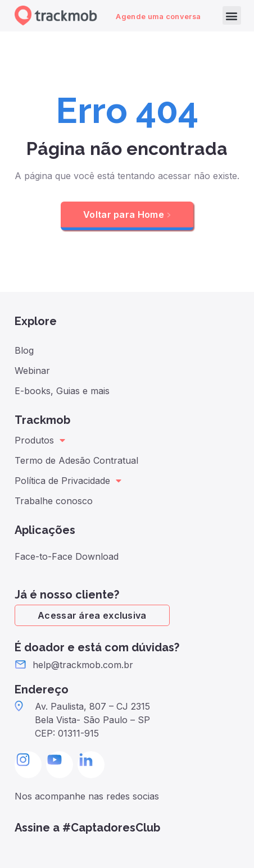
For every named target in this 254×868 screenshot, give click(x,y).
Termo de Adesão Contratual (76, 460)
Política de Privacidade (68, 481)
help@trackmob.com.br (83, 665)
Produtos (40, 440)
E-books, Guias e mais (62, 391)
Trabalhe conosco (54, 501)
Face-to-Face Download (67, 556)
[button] (232, 15)
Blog (24, 350)
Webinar (32, 371)
